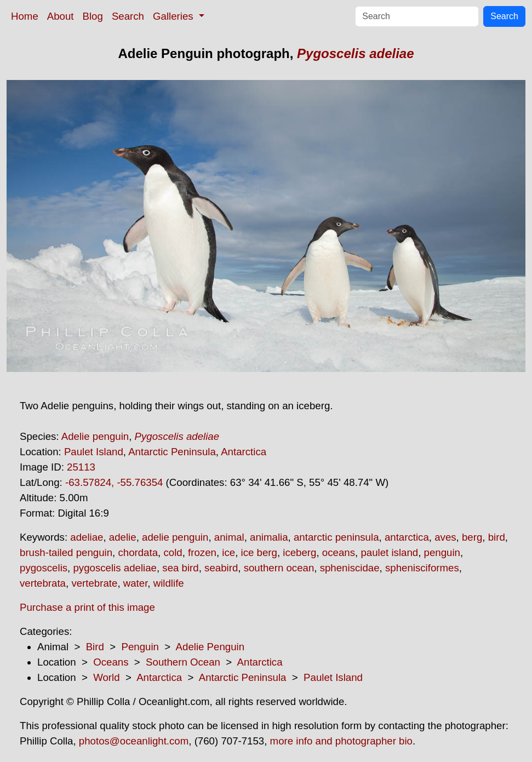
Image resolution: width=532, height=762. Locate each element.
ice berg (259, 552)
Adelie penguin (95, 436)
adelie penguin (175, 537)
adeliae (87, 537)
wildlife (169, 583)
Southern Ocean (183, 662)
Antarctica (244, 452)
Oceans (111, 662)
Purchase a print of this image (87, 607)
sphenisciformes (422, 568)
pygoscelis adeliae (115, 568)
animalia (269, 537)
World (106, 677)
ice (228, 552)
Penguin (140, 647)
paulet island (389, 552)
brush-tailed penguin (66, 552)
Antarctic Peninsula (172, 452)
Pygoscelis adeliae (355, 53)
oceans (339, 552)
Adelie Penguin (210, 647)
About (61, 16)
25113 (81, 467)
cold (173, 552)
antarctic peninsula (336, 537)
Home (25, 16)
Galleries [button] (175, 16)
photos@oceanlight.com (134, 741)
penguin (442, 552)
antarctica (407, 537)
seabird (221, 568)
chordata (138, 552)
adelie (123, 537)
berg (472, 537)
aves (445, 537)
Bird (95, 647)
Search (128, 16)
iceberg (299, 552)
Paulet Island (94, 452)
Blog (93, 16)
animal (229, 537)
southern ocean (279, 568)
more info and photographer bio (341, 741)
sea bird (180, 568)
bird (497, 537)
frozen (202, 552)
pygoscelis (44, 568)
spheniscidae (350, 568)
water (136, 583)
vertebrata (43, 583)
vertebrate (94, 583)
